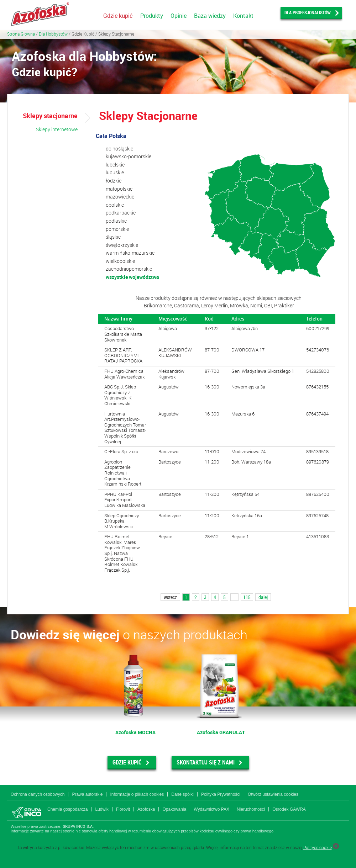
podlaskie (116, 221)
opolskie (115, 205)
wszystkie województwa (132, 277)
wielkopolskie (120, 261)
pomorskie (117, 229)
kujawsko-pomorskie (129, 156)
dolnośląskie (119, 149)
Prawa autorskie (87, 794)
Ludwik (102, 809)
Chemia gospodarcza (67, 809)
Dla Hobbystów (53, 34)
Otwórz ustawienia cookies (273, 794)
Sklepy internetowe (57, 129)
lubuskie (115, 172)
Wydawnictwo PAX (211, 809)
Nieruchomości (251, 809)
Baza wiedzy (210, 16)
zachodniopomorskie (129, 269)
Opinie (179, 16)
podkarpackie (121, 213)
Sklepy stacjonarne (50, 116)
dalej (263, 597)
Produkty (152, 16)
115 (247, 597)
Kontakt (243, 16)
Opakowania (174, 809)
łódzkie (114, 181)
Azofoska (146, 809)
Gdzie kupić (118, 16)
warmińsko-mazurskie (130, 253)
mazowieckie (120, 197)
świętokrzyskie (122, 245)
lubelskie (115, 165)
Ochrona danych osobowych (38, 794)
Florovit (123, 809)
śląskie (113, 237)
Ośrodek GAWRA (289, 809)
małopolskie (119, 189)
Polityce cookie (318, 847)
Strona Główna (21, 34)
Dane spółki (182, 794)
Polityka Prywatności (221, 794)
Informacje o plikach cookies (137, 794)
